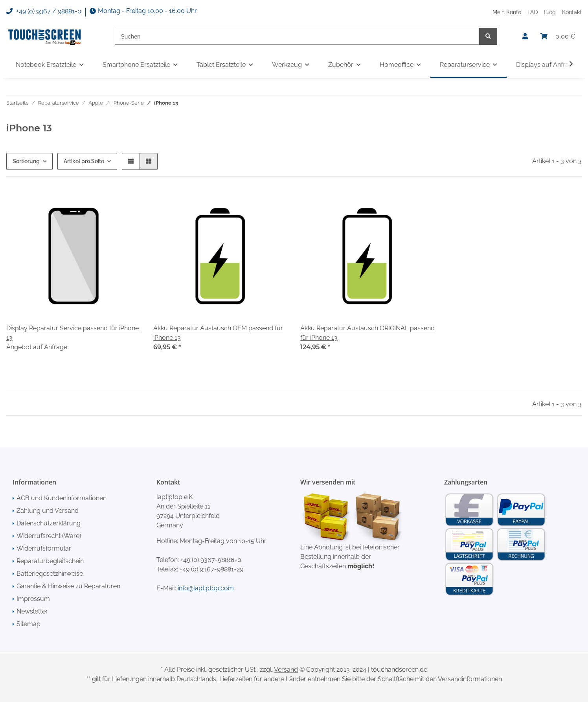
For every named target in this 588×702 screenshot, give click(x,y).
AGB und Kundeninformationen (62, 498)
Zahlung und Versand (48, 511)
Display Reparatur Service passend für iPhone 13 (73, 333)
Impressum (33, 599)
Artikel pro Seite (84, 161)
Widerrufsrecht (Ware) (49, 536)
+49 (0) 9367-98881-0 (211, 560)
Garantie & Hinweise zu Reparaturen (68, 586)
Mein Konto (507, 12)
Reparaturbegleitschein (50, 561)
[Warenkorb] (558, 37)
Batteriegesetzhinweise (50, 574)
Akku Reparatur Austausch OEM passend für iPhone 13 (218, 333)
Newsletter (32, 611)
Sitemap (28, 624)
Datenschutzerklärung (49, 523)
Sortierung (26, 161)
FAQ (533, 12)
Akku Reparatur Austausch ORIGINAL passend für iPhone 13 (367, 333)
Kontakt (572, 12)
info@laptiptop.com (206, 588)
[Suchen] (297, 36)
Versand (286, 670)
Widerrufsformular (44, 548)
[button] (525, 37)
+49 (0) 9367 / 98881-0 (44, 11)
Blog (550, 12)
